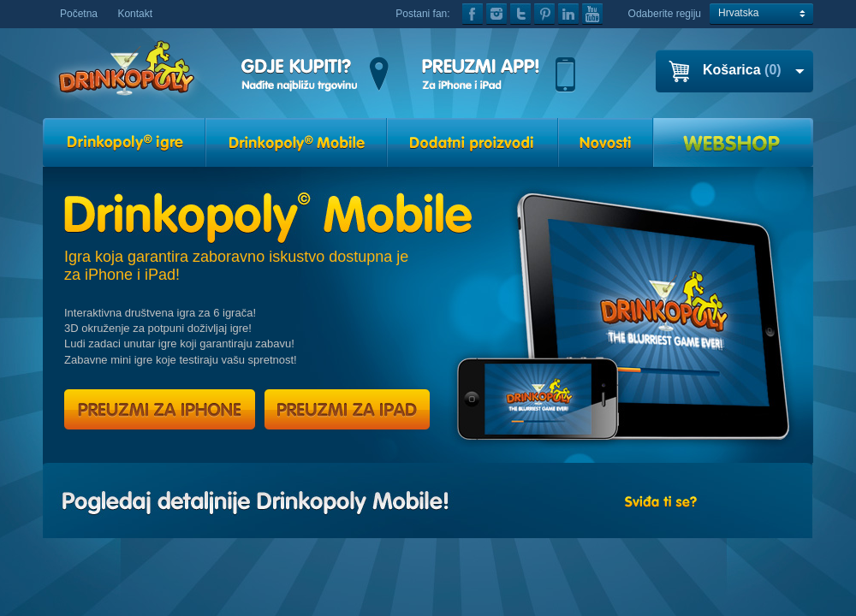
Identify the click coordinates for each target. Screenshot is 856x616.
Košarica (742, 70)
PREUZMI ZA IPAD (345, 409)
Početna (79, 14)
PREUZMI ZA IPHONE (160, 409)
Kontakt (135, 14)
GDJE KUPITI (315, 75)
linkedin (568, 14)
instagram (496, 14)
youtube (592, 14)
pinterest (544, 14)
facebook (473, 14)
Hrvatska (738, 13)
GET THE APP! (499, 75)
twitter (520, 14)
